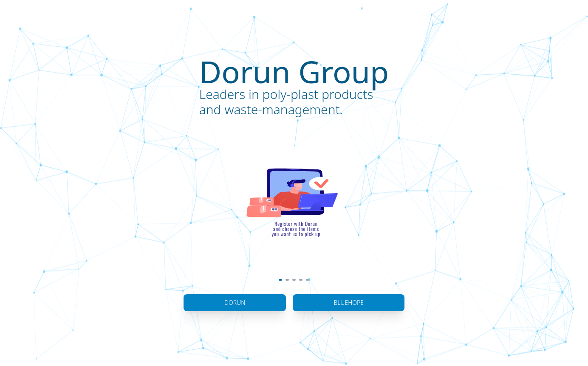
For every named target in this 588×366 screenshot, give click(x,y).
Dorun (235, 303)
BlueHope (349, 303)
